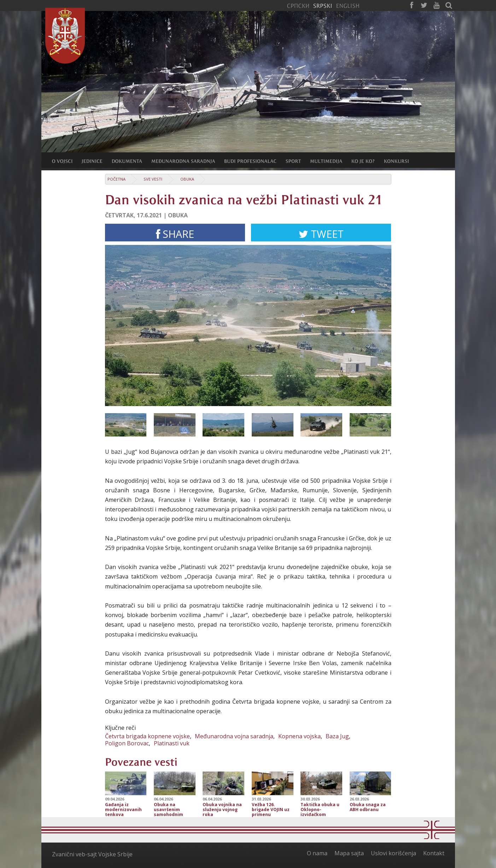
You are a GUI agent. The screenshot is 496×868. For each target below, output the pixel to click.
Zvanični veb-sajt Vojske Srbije (92, 854)
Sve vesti (153, 179)
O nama (317, 853)
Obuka (187, 179)
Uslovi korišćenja (393, 853)
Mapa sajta (349, 853)
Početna (116, 179)
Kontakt (434, 853)
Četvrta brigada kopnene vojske (147, 736)
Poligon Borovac (127, 743)
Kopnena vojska (299, 736)
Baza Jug (337, 736)
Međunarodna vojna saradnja (234, 736)
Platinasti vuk (172, 743)
